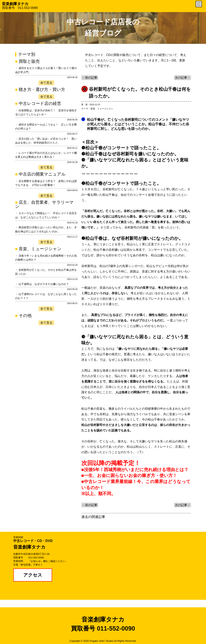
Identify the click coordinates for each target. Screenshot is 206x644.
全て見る (46, 83)
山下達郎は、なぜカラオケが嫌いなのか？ (44, 284)
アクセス (33, 575)
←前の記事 (90, 78)
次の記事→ (183, 78)
